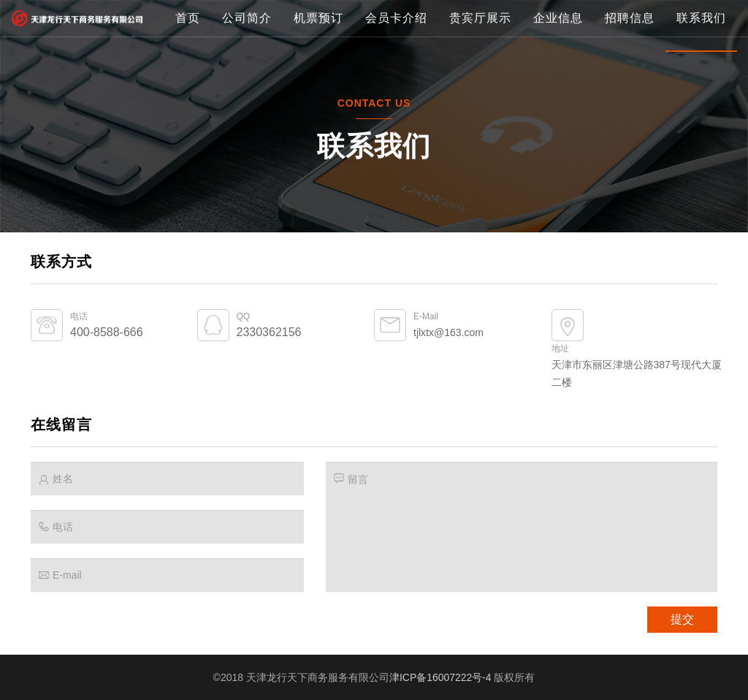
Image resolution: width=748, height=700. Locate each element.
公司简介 (247, 69)
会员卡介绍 (396, 69)
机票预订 (318, 69)
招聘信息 (630, 69)
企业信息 (558, 69)
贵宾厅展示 (480, 69)
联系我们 (701, 69)
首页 (188, 69)
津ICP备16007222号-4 (440, 677)
